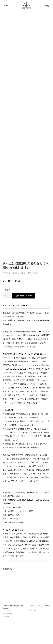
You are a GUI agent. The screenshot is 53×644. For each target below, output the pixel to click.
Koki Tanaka (22, 258)
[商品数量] (7, 248)
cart (47, 6)
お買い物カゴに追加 (24, 248)
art (14, 258)
